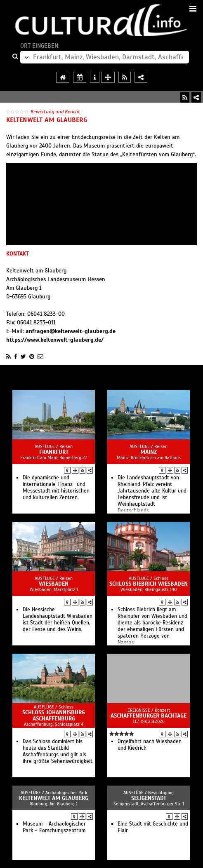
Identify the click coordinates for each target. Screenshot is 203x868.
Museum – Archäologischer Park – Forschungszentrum (54, 827)
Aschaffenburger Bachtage (149, 716)
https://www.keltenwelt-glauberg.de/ (55, 340)
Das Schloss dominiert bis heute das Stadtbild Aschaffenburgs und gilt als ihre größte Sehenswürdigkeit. (58, 751)
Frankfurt (54, 452)
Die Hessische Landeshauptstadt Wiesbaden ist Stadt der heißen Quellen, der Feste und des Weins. (58, 619)
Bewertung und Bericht (55, 112)
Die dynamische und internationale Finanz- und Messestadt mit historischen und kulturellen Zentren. (56, 488)
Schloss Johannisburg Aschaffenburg (54, 716)
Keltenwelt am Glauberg (54, 798)
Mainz (149, 452)
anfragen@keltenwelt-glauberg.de (71, 331)
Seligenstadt (149, 798)
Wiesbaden (54, 584)
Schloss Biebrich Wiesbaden (149, 584)
